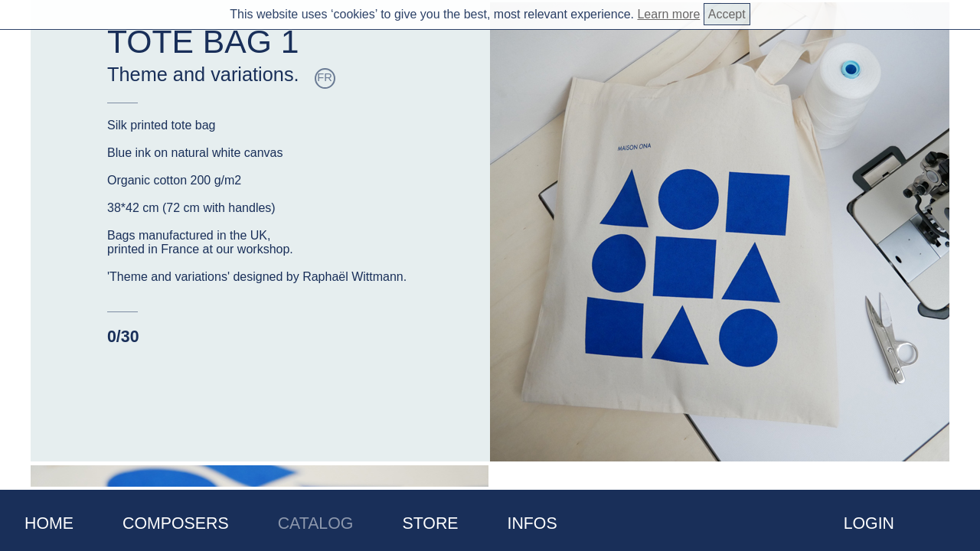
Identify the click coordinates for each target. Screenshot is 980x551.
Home (49, 523)
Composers (176, 523)
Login (869, 523)
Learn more (668, 14)
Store (430, 523)
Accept (727, 14)
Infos (532, 523)
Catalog (316, 523)
